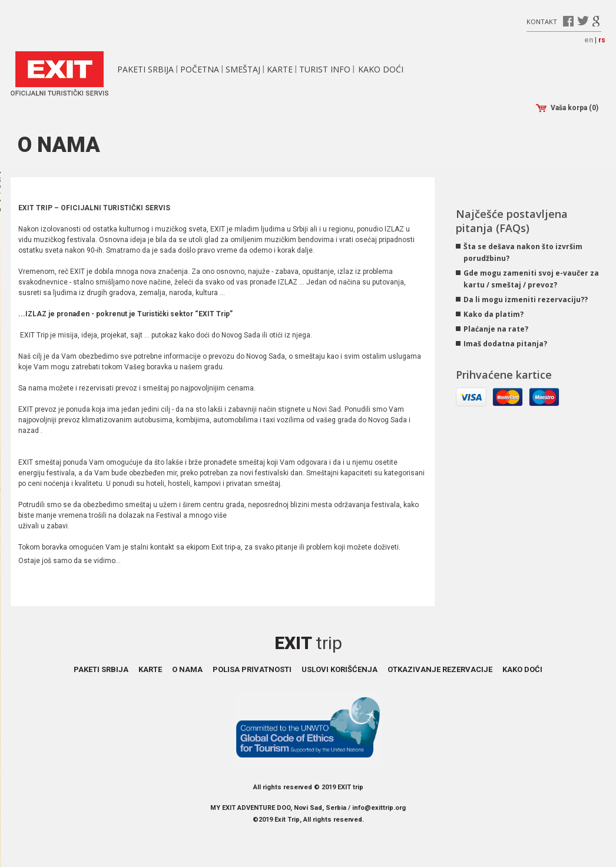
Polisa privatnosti (252, 669)
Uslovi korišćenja (340, 669)
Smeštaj (243, 69)
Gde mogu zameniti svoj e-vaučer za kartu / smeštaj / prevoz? (531, 279)
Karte (280, 69)
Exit (308, 643)
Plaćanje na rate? (496, 329)
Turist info (325, 69)
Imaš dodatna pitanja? (505, 344)
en (589, 40)
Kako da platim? (494, 314)
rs (602, 40)
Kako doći (381, 69)
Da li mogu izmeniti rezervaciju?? (526, 300)
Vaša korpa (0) (567, 108)
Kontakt (542, 21)
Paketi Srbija (145, 69)
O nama (187, 669)
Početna (200, 69)
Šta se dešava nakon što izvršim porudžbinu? (523, 252)
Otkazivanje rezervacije (440, 669)
